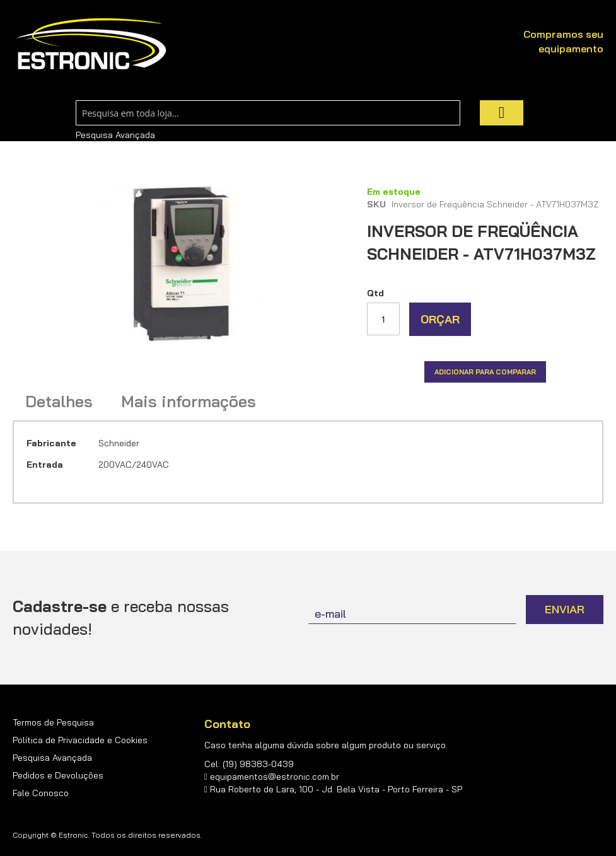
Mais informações (189, 402)
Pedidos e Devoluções (58, 775)
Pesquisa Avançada (115, 135)
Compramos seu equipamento (563, 41)
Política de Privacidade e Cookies (80, 740)
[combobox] (268, 113)
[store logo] (91, 44)
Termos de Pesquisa (53, 722)
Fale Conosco (41, 793)
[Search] (502, 113)
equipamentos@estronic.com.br (275, 777)
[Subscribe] (565, 610)
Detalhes (59, 402)
